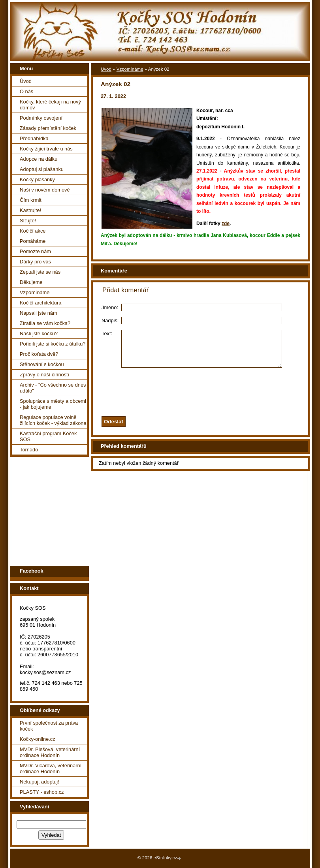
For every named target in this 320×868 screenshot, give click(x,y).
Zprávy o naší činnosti (44, 375)
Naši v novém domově (45, 190)
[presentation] (211, 397)
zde (226, 224)
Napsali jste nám (39, 313)
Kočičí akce (33, 231)
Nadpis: (110, 320)
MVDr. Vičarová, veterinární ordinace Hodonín (51, 768)
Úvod (26, 81)
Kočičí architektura (40, 303)
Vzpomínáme (35, 292)
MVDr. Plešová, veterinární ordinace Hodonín (50, 752)
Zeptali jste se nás (40, 272)
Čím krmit (31, 200)
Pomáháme (33, 241)
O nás (26, 91)
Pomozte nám (35, 251)
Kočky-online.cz (38, 739)
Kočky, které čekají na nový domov (50, 105)
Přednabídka (34, 138)
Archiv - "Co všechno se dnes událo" (53, 388)
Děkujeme (31, 282)
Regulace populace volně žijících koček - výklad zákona (53, 420)
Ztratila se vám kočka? (45, 323)
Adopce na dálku (39, 159)
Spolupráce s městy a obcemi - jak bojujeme (53, 404)
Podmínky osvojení (41, 118)
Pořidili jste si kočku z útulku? (53, 344)
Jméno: (110, 307)
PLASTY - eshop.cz (42, 792)
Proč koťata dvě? (39, 354)
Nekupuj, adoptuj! (40, 782)
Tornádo (29, 450)
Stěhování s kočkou (42, 364)
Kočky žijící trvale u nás (46, 149)
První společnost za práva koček (49, 726)
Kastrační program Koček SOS (48, 436)
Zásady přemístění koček (48, 128)
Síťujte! (28, 221)
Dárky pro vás (35, 262)
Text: (107, 333)
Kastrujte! (30, 210)
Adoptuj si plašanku (42, 169)
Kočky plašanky (37, 179)
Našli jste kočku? (39, 333)
